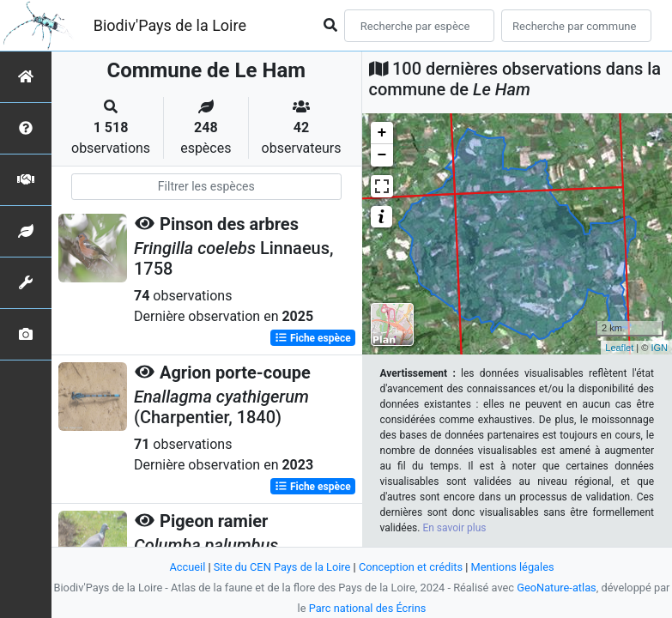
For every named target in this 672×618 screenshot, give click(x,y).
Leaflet (619, 348)
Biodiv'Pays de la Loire (170, 25)
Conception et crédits (411, 567)
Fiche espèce (313, 338)
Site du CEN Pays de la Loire (282, 567)
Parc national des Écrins (368, 608)
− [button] (382, 155)
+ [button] (382, 133)
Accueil (187, 567)
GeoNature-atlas (557, 588)
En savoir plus (454, 528)
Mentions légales (513, 567)
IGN (659, 348)
